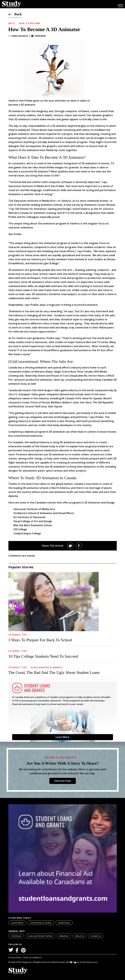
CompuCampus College (27, 533)
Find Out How (63, 781)
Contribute (16, 936)
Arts (12, 23)
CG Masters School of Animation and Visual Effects (44, 513)
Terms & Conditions (32, 957)
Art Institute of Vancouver (30, 517)
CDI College (20, 529)
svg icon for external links (54, 934)
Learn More (63, 737)
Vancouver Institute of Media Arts (35, 201)
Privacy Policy (15, 957)
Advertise (64, 936)
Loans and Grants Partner (41, 936)
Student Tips (18, 635)
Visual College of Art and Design (33, 521)
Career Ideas (17, 923)
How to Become (30, 23)
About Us (79, 936)
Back (15, 14)
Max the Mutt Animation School (33, 525)
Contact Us (96, 936)
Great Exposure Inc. (90, 962)
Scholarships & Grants (47, 667)
